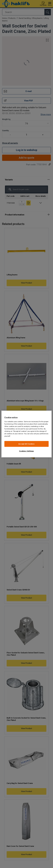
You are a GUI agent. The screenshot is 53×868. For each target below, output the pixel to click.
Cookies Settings (26, 451)
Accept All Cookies (26, 444)
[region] (26, 434)
